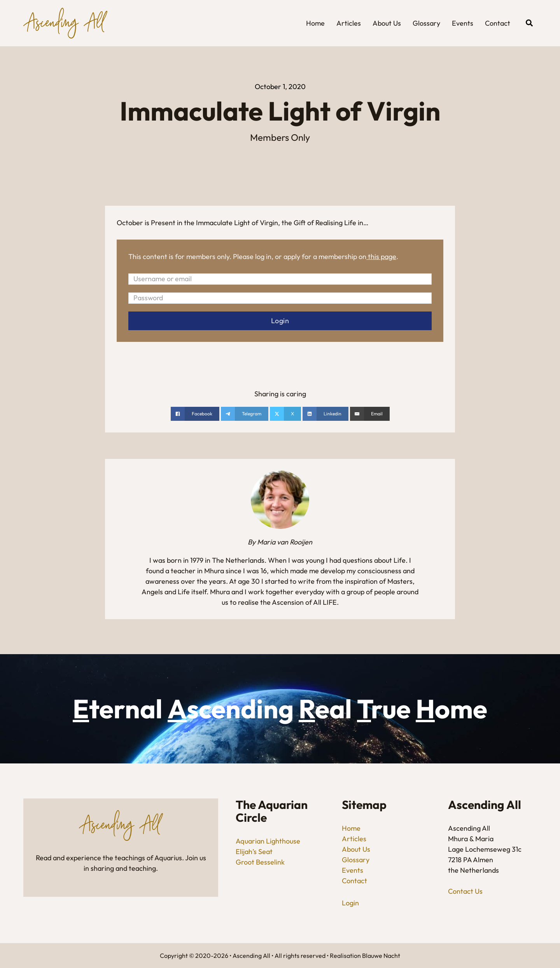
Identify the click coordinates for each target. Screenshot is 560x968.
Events (463, 23)
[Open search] (529, 23)
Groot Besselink (260, 862)
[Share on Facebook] (195, 414)
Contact (498, 23)
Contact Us (465, 891)
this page (382, 256)
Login (350, 903)
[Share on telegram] (245, 414)
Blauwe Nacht (381, 956)
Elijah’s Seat (254, 852)
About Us (387, 23)
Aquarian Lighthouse (268, 841)
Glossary (426, 23)
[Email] (370, 414)
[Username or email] (280, 279)
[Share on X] (285, 414)
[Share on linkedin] (325, 414)
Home (315, 23)
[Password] (280, 298)
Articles (349, 23)
